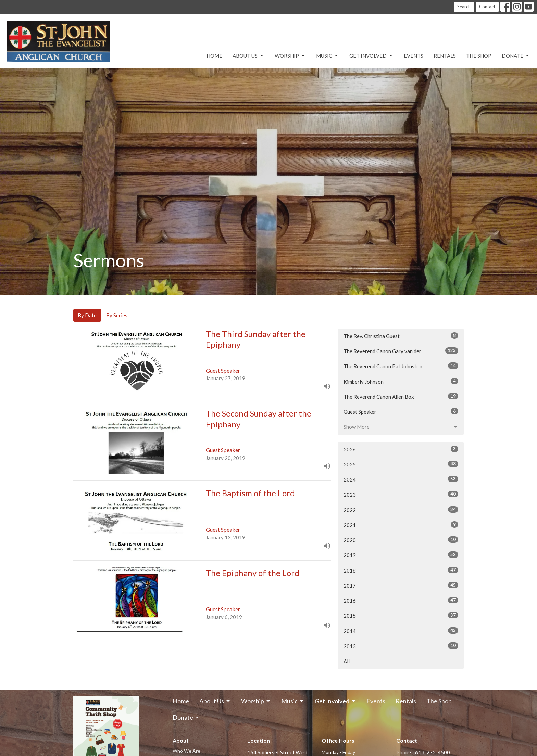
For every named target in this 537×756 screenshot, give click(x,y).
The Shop (479, 56)
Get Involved (371, 56)
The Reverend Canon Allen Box (401, 396)
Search (464, 7)
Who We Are (186, 751)
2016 (401, 600)
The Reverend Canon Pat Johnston (401, 366)
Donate (516, 56)
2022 (401, 510)
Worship (290, 56)
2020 (401, 540)
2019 (401, 555)
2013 (401, 646)
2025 (401, 464)
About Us (248, 56)
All (347, 661)
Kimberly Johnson (401, 381)
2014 (401, 631)
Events (414, 56)
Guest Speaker (401, 411)
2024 (401, 479)
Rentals (445, 56)
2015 (401, 615)
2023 (401, 494)
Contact (487, 7)
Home (214, 56)
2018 (401, 570)
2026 (401, 449)
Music (328, 56)
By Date (87, 315)
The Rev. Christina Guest (401, 336)
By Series (117, 315)
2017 (401, 585)
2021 (401, 525)
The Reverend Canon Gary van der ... (401, 351)
